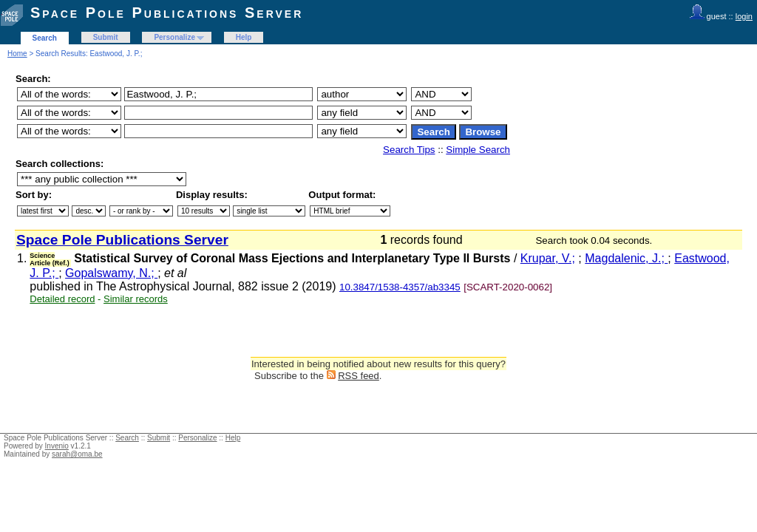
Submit (106, 37)
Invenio (57, 446)
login (744, 16)
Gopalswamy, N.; (111, 273)
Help (244, 37)
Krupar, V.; (548, 258)
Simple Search (478, 150)
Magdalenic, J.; (626, 258)
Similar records (136, 299)
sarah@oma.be (77, 454)
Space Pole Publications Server (167, 13)
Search (45, 38)
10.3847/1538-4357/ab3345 (400, 287)
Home (17, 54)
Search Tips (409, 150)
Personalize (174, 37)
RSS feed (359, 376)
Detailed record (62, 299)
